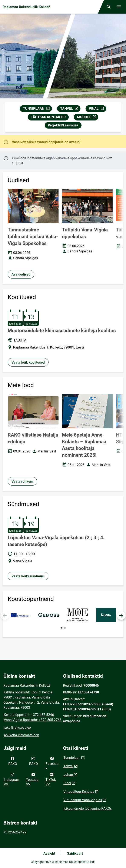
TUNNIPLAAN (37, 109)
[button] (121, 616)
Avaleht (49, 853)
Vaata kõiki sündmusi (28, 576)
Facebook (52, 763)
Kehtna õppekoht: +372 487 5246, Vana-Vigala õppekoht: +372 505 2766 (33, 717)
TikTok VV (51, 779)
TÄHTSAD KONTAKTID (48, 117)
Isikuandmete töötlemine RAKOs (88, 808)
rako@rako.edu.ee (17, 727)
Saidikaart (75, 853)
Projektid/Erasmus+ (63, 125)
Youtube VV (32, 779)
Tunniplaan (72, 758)
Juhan (68, 775)
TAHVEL (70, 109)
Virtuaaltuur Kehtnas (79, 792)
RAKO (13, 761)
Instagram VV (11, 779)
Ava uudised (21, 274)
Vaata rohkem (22, 481)
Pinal (67, 783)
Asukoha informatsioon (21, 735)
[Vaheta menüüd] (119, 7)
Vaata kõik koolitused (28, 362)
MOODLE (88, 118)
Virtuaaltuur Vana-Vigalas (83, 800)
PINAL (97, 109)
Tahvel (68, 766)
